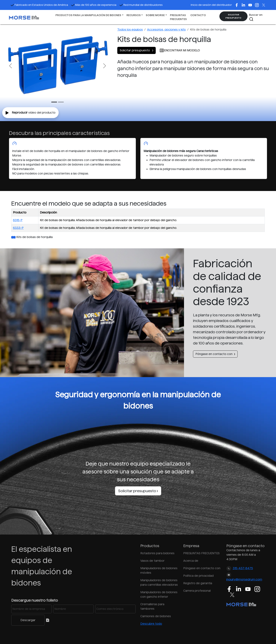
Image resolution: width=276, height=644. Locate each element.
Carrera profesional (197, 591)
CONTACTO (198, 15)
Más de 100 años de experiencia (94, 5)
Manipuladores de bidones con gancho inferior (159, 594)
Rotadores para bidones (157, 553)
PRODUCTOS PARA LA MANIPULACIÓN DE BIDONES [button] (88, 15)
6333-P (18, 228)
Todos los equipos (130, 30)
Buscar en (256, 17)
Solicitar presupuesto (137, 50)
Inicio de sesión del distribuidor (211, 5)
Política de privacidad (198, 576)
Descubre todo (151, 624)
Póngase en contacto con (215, 354)
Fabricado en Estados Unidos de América (39, 5)
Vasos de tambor (152, 561)
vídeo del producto (30, 113)
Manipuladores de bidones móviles (159, 570)
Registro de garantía (198, 583)
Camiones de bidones (156, 616)
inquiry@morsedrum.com (244, 579)
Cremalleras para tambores (152, 606)
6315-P (18, 220)
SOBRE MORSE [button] (155, 15)
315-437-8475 (243, 568)
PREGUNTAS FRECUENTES (178, 17)
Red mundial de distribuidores (141, 5)
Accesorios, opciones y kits (166, 30)
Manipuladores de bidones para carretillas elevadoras (159, 582)
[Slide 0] (54, 102)
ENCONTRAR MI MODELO (180, 50)
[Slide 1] (61, 102)
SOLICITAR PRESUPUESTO (233, 16)
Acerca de (191, 561)
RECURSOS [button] (134, 15)
